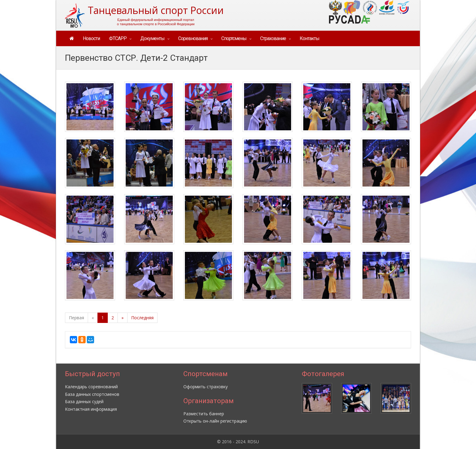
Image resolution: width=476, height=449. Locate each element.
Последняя (142, 318)
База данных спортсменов (92, 394)
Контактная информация (91, 409)
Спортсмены (234, 38)
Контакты (309, 38)
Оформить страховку (206, 387)
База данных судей (84, 401)
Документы (152, 38)
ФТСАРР (118, 38)
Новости (91, 38)
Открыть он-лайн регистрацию (215, 421)
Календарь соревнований (91, 387)
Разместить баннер (204, 414)
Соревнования (193, 38)
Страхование (273, 38)
